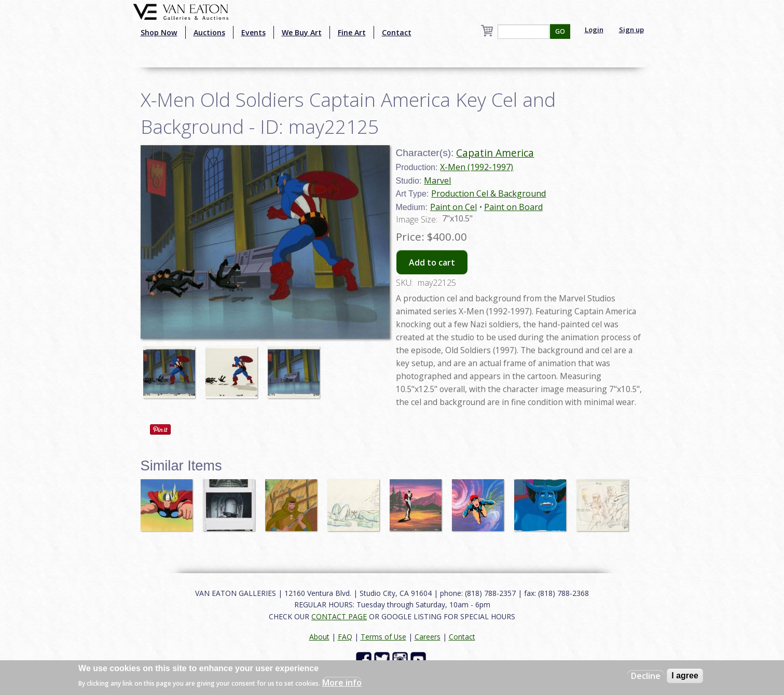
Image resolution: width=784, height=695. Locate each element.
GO (560, 31)
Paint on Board (513, 207)
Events (253, 32)
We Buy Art (302, 32)
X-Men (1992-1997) (477, 167)
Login (594, 30)
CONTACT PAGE (339, 616)
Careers (428, 637)
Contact (397, 32)
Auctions (209, 32)
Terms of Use (383, 637)
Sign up (631, 30)
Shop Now (159, 32)
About (319, 637)
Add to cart (432, 262)
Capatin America (495, 153)
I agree (685, 676)
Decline (646, 676)
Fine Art (352, 32)
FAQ (345, 637)
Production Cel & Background (489, 193)
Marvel (437, 180)
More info (342, 683)
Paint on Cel (453, 207)
